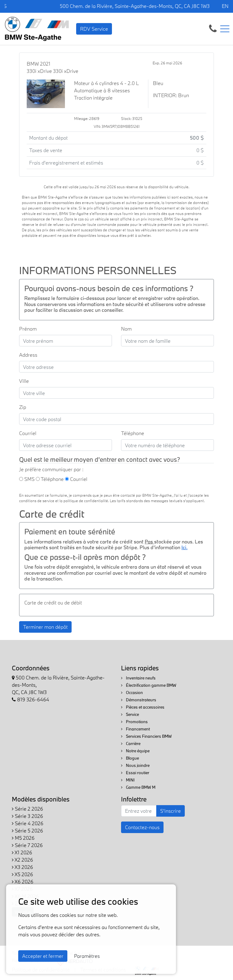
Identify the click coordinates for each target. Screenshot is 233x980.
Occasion (132, 692)
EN (225, 6)
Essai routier (135, 773)
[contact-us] (213, 28)
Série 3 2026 (27, 816)
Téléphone (133, 433)
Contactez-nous (142, 827)
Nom (126, 329)
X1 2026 (22, 852)
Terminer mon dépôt (45, 627)
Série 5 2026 (27, 830)
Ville (24, 381)
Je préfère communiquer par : (51, 469)
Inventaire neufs (138, 678)
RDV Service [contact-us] (94, 29)
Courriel (28, 433)
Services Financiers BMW (146, 736)
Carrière (131, 744)
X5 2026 (22, 874)
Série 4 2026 (28, 823)
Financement (135, 729)
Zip (23, 407)
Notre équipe (135, 751)
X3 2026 (22, 867)
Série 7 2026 (27, 845)
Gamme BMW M (138, 787)
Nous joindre (135, 765)
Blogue (130, 758)
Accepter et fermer (43, 956)
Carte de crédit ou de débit (53, 602)
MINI (128, 780)
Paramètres (87, 956)
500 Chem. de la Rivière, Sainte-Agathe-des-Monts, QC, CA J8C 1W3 (135, 6)
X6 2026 (23, 881)
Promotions (134, 722)
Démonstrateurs (139, 700)
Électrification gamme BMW (149, 685)
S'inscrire (171, 811)
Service (130, 714)
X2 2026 (22, 860)
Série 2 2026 (27, 809)
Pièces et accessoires (143, 707)
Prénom (28, 329)
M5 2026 (23, 838)
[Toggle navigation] (225, 29)
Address (28, 355)
